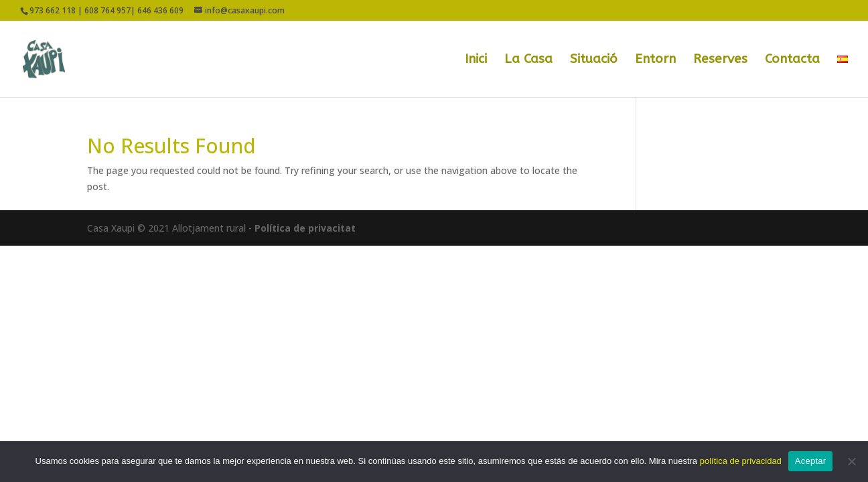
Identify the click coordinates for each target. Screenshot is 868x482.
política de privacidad (741, 461)
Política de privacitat (305, 228)
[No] (851, 461)
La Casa (528, 60)
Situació (594, 60)
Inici (476, 60)
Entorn (655, 60)
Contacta (792, 60)
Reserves (720, 60)
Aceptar (811, 461)
